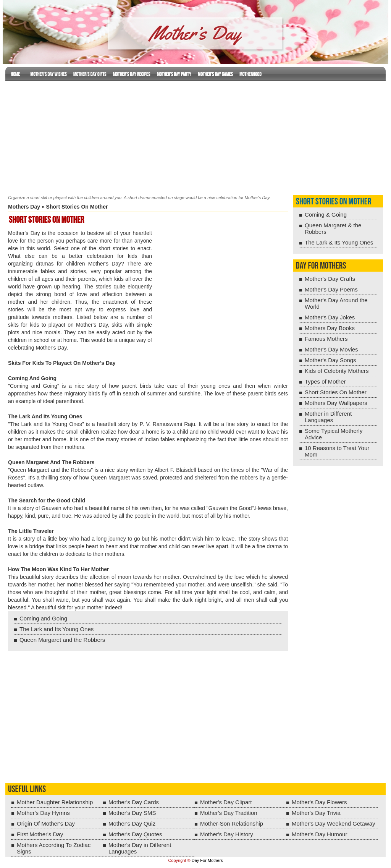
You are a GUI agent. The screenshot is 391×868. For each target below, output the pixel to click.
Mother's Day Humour (319, 834)
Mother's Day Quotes (135, 834)
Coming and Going (43, 618)
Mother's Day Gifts (90, 74)
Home (15, 74)
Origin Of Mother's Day (46, 823)
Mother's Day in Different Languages (140, 848)
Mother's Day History (227, 834)
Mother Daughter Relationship (55, 802)
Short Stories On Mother (334, 202)
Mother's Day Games (215, 74)
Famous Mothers (326, 339)
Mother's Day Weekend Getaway (334, 823)
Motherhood (250, 74)
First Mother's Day (40, 834)
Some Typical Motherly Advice (334, 434)
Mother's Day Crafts (330, 279)
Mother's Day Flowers (319, 802)
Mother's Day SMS (132, 813)
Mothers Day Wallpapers (336, 403)
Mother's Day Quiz (132, 823)
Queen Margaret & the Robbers (333, 228)
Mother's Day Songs (330, 360)
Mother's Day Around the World (336, 303)
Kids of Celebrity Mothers (337, 371)
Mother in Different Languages (328, 417)
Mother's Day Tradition (229, 813)
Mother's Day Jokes (330, 317)
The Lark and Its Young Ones (57, 629)
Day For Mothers (207, 860)
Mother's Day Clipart (226, 802)
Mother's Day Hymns (43, 813)
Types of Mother (325, 381)
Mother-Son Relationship (232, 823)
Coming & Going (326, 215)
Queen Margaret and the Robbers (62, 640)
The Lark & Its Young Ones (339, 242)
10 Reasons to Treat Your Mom (337, 451)
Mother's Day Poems (331, 289)
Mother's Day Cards (134, 802)
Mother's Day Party (174, 74)
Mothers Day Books (330, 328)
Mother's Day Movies (331, 349)
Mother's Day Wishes (48, 74)
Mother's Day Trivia (316, 813)
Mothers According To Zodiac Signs (54, 848)
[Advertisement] (195, 136)
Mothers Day (24, 207)
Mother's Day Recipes (132, 74)
